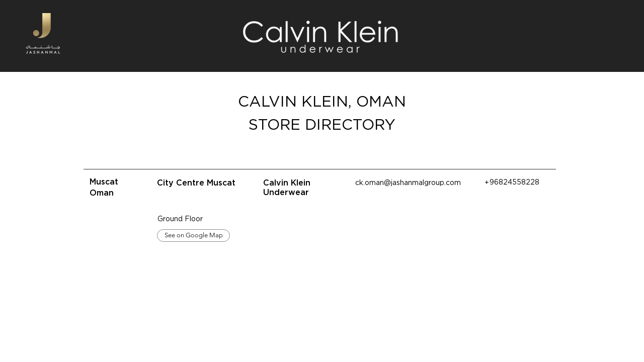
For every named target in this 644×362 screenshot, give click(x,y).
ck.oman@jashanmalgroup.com (408, 183)
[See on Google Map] (193, 236)
